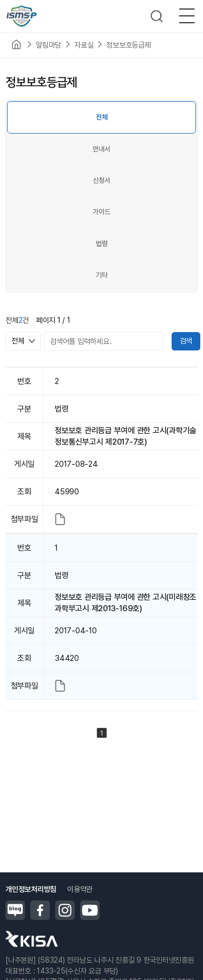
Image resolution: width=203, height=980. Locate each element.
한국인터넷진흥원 (32, 939)
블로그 (15, 910)
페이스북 (40, 910)
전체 (102, 117)
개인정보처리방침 (31, 889)
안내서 (101, 149)
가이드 (101, 212)
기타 (102, 275)
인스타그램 (65, 910)
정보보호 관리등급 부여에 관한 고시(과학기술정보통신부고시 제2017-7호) (126, 436)
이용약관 (80, 889)
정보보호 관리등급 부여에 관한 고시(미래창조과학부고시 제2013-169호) (126, 603)
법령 (102, 244)
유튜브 (90, 910)
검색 (186, 341)
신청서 (101, 180)
